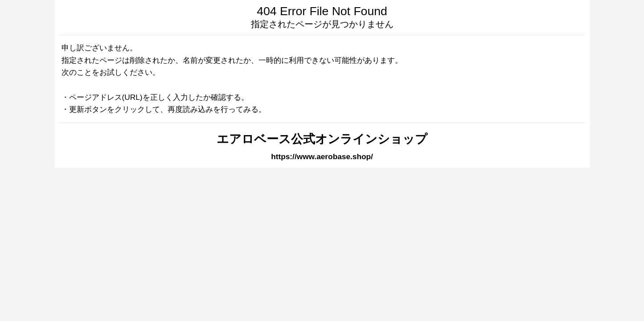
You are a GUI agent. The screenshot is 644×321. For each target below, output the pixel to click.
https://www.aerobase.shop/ (322, 156)
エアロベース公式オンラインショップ (322, 139)
